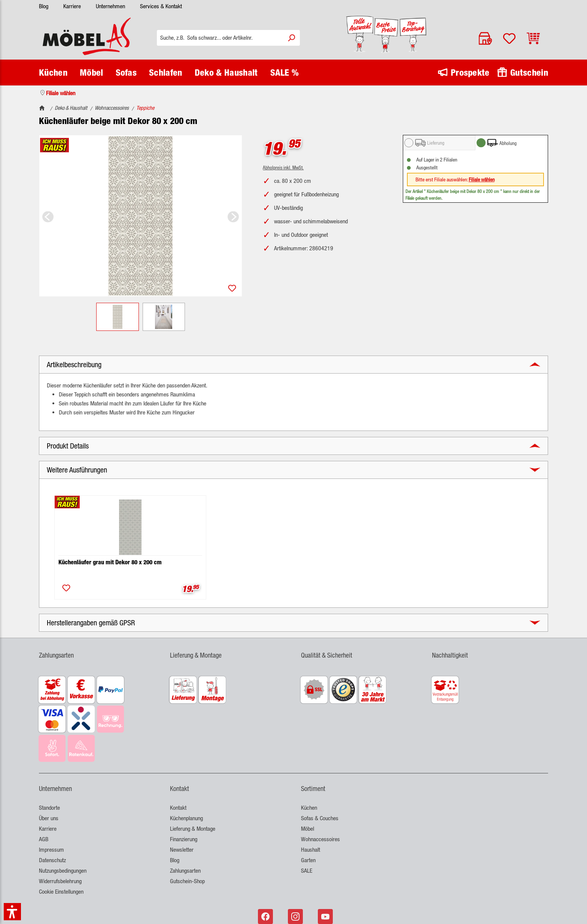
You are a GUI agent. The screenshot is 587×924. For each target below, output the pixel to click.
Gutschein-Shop (187, 881)
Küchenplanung (186, 818)
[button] (293, 365)
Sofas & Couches (320, 818)
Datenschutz (52, 860)
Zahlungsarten (185, 871)
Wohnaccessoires (320, 839)
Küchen (309, 808)
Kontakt (178, 808)
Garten (308, 860)
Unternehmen (110, 6)
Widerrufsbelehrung (60, 881)
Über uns (49, 818)
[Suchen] (291, 38)
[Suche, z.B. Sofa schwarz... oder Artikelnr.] (220, 38)
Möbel (308, 829)
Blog (44, 6)
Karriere (72, 6)
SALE (307, 871)
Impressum (51, 850)
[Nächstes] (233, 216)
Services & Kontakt (161, 6)
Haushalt (311, 850)
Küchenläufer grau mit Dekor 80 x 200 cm (110, 562)
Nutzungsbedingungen (63, 871)
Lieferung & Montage (193, 829)
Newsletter (182, 850)
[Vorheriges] (48, 216)
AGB (44, 839)
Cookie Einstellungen (61, 892)
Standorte (49, 808)
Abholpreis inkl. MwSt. (283, 167)
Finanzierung (184, 839)
